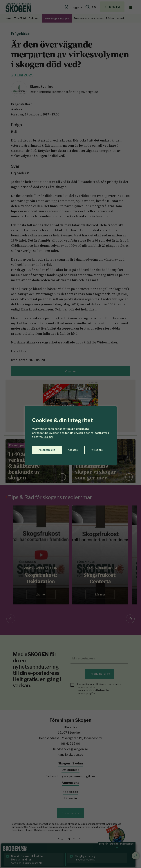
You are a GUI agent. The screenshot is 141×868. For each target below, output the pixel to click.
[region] (70, 434)
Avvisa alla (67, 448)
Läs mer (48, 437)
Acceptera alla (95, 448)
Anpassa (43, 448)
